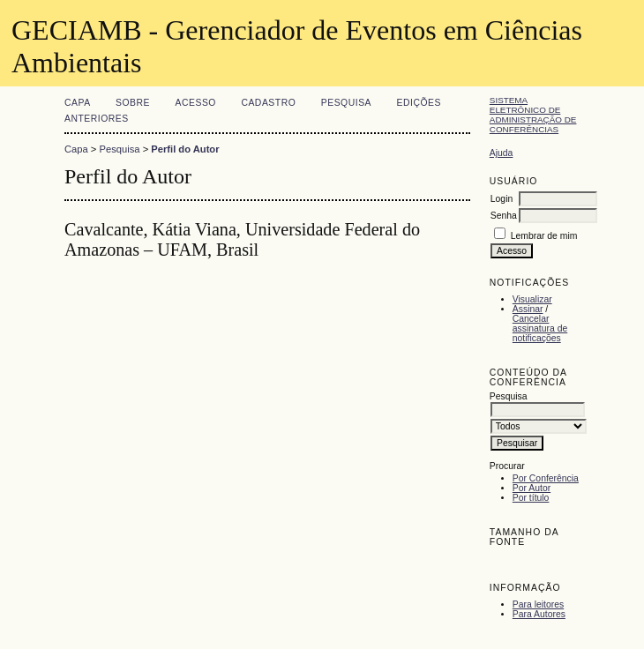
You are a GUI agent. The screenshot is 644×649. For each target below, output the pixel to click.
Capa (78, 103)
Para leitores (538, 604)
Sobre (133, 103)
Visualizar (532, 299)
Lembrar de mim (544, 236)
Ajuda (502, 153)
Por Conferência (546, 478)
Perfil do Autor (185, 149)
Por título (531, 498)
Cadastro (268, 103)
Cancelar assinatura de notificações (540, 328)
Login (502, 199)
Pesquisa (346, 103)
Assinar (528, 309)
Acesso (196, 103)
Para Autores (539, 614)
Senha (504, 216)
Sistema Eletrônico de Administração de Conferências (533, 115)
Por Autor (532, 488)
